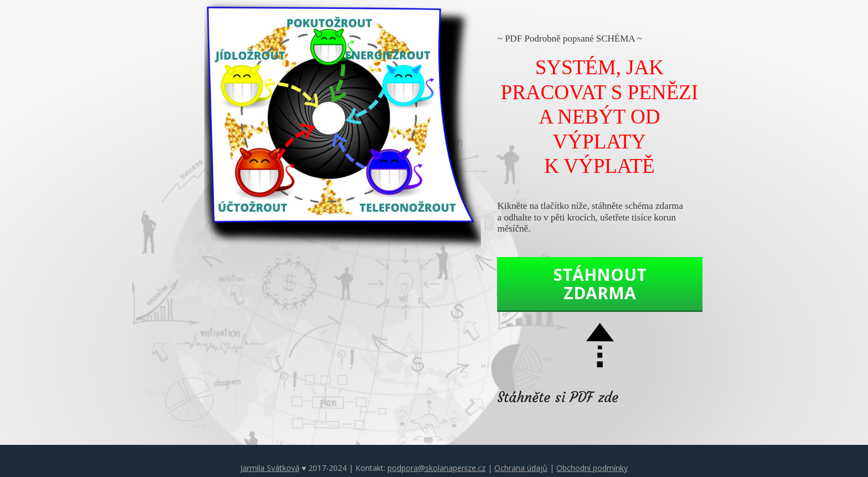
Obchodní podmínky (592, 468)
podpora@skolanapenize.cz (436, 468)
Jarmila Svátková (270, 468)
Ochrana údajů (521, 468)
